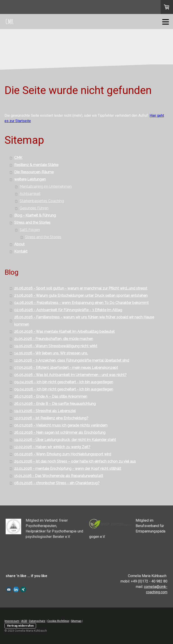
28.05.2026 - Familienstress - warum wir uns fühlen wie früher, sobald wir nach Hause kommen (84, 321)
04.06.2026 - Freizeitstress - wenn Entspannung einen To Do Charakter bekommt (81, 303)
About (19, 244)
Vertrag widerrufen (20, 626)
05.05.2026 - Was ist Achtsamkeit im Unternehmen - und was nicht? (70, 375)
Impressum (12, 621)
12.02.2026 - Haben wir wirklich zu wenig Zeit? (52, 447)
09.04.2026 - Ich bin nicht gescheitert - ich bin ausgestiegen (64, 382)
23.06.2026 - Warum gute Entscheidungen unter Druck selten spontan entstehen (81, 296)
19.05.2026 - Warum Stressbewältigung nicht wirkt (56, 346)
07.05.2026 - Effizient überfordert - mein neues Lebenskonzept (66, 368)
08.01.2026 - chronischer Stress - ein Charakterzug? (57, 483)
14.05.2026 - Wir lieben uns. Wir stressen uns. (51, 353)
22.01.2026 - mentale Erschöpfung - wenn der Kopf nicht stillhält (68, 469)
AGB (24, 621)
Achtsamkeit (30, 194)
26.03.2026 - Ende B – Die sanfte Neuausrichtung (55, 404)
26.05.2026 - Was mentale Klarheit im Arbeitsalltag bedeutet (64, 332)
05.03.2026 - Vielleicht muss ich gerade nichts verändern (61, 425)
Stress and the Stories (32, 223)
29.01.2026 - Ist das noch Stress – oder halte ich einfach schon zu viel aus (75, 461)
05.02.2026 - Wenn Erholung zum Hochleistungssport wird (63, 454)
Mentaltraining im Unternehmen (46, 186)
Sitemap (76, 621)
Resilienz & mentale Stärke (36, 165)
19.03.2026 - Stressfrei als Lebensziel (45, 411)
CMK (18, 158)
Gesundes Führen (34, 208)
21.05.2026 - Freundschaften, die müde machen (54, 339)
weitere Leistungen (30, 179)
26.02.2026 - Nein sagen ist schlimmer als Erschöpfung (60, 433)
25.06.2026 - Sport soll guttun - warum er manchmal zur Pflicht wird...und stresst (81, 288)
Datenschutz (37, 621)
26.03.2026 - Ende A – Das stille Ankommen (51, 396)
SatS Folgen (30, 230)
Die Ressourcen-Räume (34, 172)
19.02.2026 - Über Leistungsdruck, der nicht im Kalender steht (65, 440)
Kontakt (21, 251)
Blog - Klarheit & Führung (35, 215)
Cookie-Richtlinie (58, 621)
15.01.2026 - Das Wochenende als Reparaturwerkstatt (59, 476)
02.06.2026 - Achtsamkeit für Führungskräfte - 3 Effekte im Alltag (68, 310)
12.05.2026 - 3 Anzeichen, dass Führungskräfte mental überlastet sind (72, 360)
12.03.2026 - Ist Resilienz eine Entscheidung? (51, 418)
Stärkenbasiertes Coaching (42, 201)
